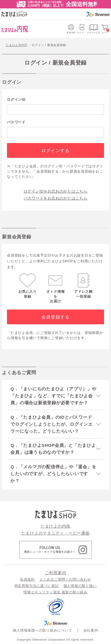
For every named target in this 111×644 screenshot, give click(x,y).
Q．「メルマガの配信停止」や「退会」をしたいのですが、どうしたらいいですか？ (53, 474)
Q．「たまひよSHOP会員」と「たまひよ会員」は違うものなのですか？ (53, 449)
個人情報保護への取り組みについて (42, 630)
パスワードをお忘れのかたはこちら (56, 198)
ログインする (55, 150)
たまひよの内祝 (55, 526)
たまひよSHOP (17, 45)
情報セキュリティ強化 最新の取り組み (55, 592)
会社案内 (91, 630)
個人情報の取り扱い (80, 586)
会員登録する (55, 317)
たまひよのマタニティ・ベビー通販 (56, 533)
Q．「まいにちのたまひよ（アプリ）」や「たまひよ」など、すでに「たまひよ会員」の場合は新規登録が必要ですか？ (53, 396)
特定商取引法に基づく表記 (37, 586)
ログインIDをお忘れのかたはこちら (55, 191)
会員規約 (27, 579)
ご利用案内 (56, 573)
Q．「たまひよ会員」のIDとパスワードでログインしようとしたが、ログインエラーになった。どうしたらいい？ (52, 424)
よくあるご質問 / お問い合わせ (65, 579)
